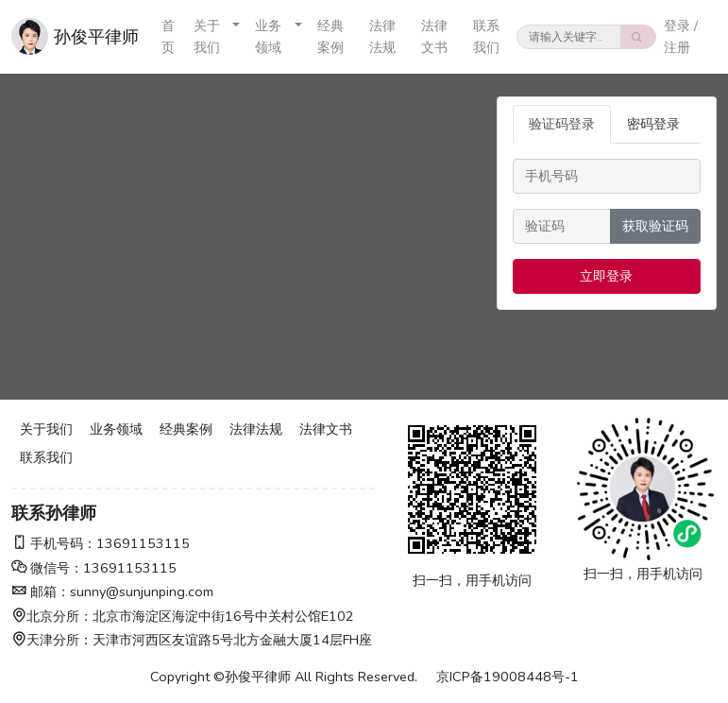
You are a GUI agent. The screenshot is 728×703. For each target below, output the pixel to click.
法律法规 (382, 36)
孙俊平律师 (96, 37)
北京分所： (52, 616)
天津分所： (52, 640)
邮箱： (41, 592)
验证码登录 (562, 124)
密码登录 (653, 124)
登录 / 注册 (681, 36)
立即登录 (606, 276)
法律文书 (434, 36)
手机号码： (54, 543)
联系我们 (486, 36)
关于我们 (207, 36)
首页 (168, 36)
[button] (236, 37)
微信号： (47, 568)
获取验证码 (655, 226)
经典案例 (330, 36)
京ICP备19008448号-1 (508, 677)
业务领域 (268, 36)
